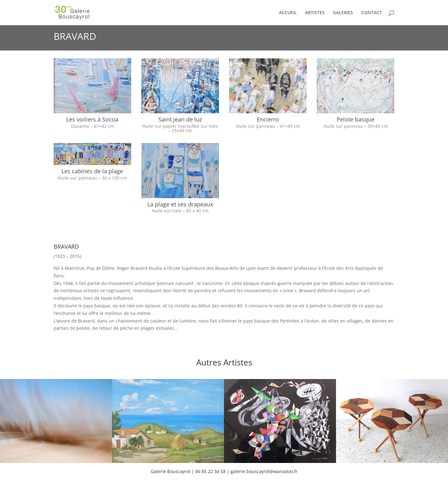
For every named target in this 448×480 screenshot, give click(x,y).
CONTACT (371, 13)
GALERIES (343, 13)
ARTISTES (315, 13)
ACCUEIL (288, 13)
